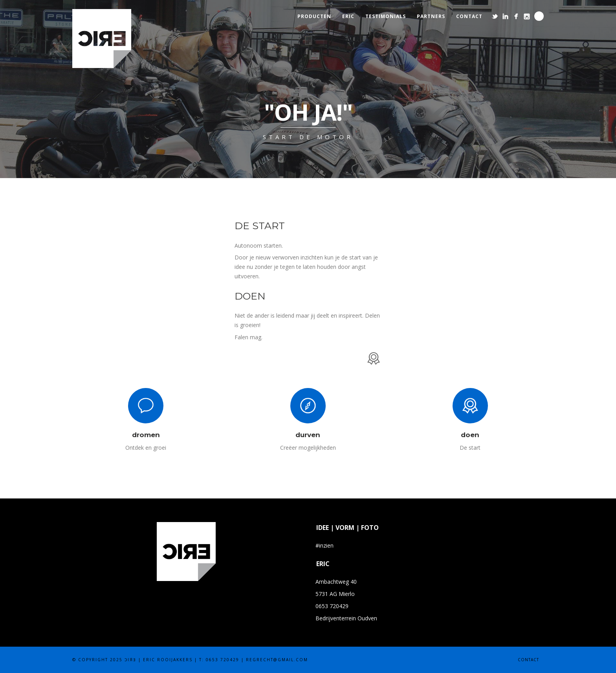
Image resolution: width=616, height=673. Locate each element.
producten (314, 16)
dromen (146, 435)
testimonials (386, 16)
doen (470, 435)
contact (469, 16)
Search (539, 16)
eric (348, 16)
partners (431, 16)
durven (308, 435)
